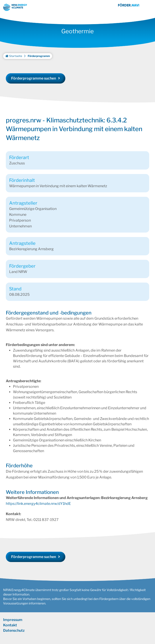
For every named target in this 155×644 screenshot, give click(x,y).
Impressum (13, 626)
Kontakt (10, 631)
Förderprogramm (39, 62)
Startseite (14, 62)
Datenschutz (14, 636)
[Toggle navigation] (148, 7)
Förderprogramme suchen (34, 84)
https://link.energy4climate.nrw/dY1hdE (38, 509)
